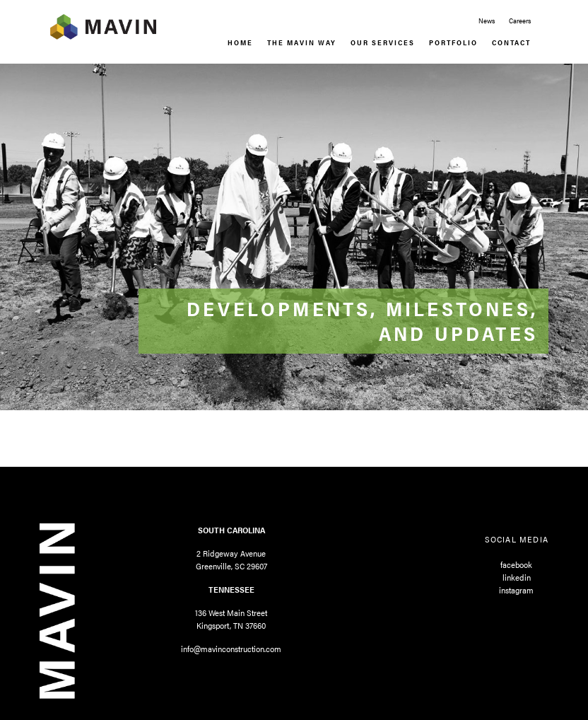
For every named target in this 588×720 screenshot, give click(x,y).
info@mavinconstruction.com (231, 649)
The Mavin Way (302, 42)
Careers (520, 21)
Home (240, 42)
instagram (516, 590)
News (487, 21)
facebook (516, 564)
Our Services (383, 42)
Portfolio (453, 42)
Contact (511, 42)
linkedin (517, 577)
